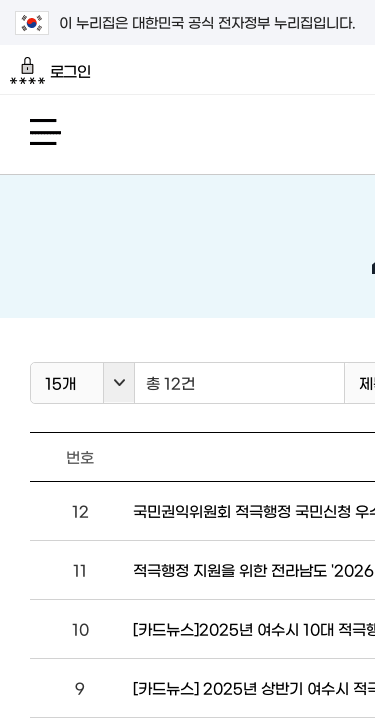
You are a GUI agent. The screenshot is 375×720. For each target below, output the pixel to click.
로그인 (50, 71)
